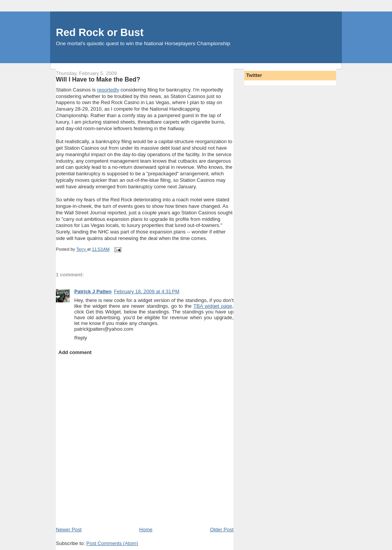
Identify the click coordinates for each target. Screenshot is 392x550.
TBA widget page (213, 306)
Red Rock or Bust (100, 32)
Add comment (75, 352)
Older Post (222, 530)
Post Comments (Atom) (112, 543)
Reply (81, 338)
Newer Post (69, 530)
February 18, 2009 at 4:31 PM (147, 291)
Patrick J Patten (93, 291)
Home (146, 530)
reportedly (108, 90)
